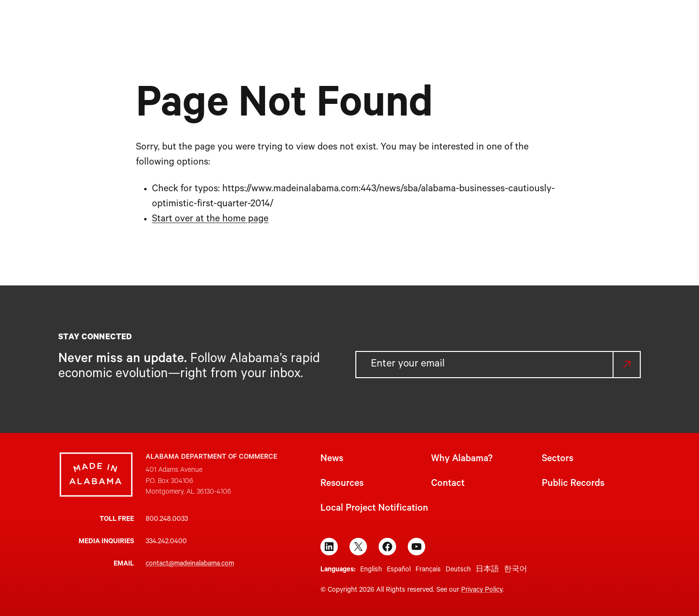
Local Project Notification (374, 509)
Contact (448, 484)
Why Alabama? (462, 460)
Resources (342, 484)
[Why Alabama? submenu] (325, 23)
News (332, 460)
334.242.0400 (166, 542)
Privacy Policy (482, 591)
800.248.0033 (167, 520)
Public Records (573, 484)
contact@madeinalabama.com (190, 565)
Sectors (558, 460)
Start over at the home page (210, 220)
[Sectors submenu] (377, 23)
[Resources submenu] (441, 23)
